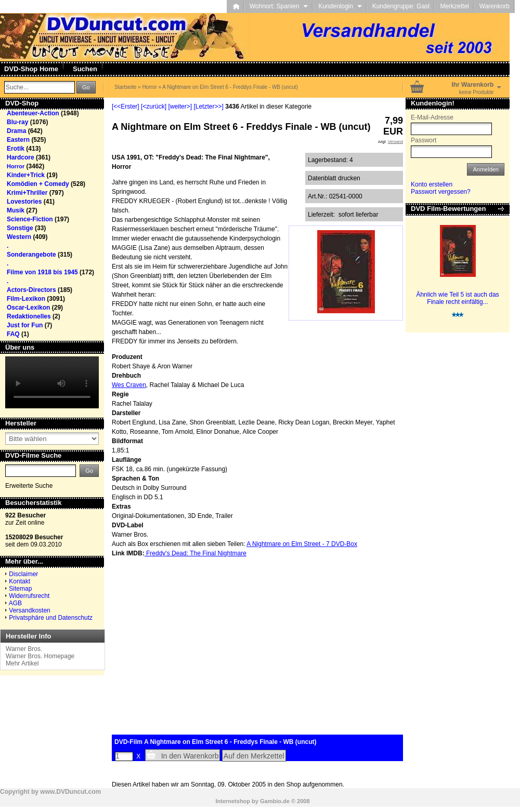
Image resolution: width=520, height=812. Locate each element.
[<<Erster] (126, 107)
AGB (15, 603)
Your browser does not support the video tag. (52, 382)
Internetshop (233, 801)
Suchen (85, 69)
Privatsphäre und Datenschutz (51, 618)
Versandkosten (29, 610)
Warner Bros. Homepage (40, 656)
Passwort (424, 140)
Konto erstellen (432, 184)
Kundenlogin (340, 6)
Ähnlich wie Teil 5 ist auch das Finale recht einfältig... (457, 298)
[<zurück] (154, 107)
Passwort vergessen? (441, 192)
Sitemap (20, 589)
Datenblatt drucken (334, 178)
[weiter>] (180, 107)
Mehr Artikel (22, 663)
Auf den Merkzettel (254, 756)
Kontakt (19, 581)
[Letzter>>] (208, 107)
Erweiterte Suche (29, 486)
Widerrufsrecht (29, 596)
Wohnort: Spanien (279, 6)
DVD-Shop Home (31, 69)
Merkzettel (454, 6)
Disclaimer (23, 574)
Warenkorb (495, 6)
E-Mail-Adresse (432, 117)
